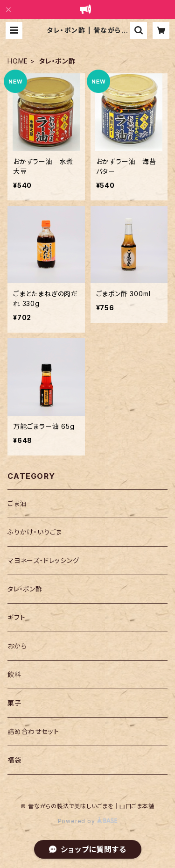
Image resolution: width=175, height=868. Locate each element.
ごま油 (17, 503)
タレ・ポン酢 (25, 589)
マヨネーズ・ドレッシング (43, 560)
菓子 (14, 703)
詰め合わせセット (33, 731)
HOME (18, 61)
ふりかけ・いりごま (35, 532)
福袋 (14, 760)
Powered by (88, 821)
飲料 (14, 674)
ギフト (16, 617)
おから (17, 646)
